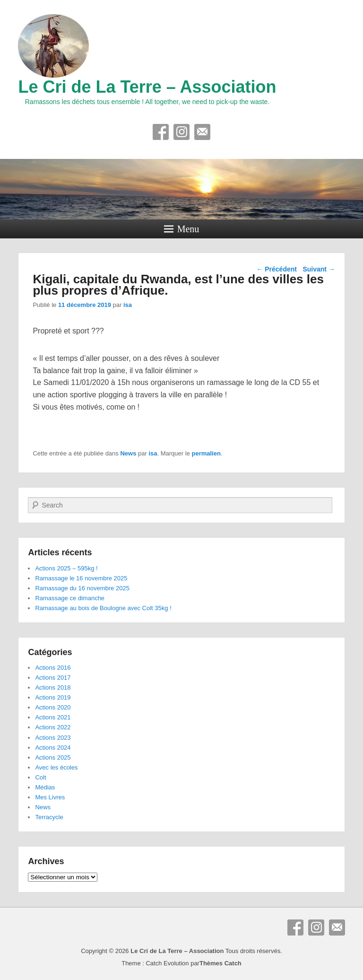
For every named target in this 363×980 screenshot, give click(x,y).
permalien (206, 453)
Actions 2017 (53, 678)
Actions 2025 (53, 757)
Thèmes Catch (220, 963)
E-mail (202, 132)
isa (128, 305)
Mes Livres (50, 797)
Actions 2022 (53, 727)
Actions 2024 (53, 748)
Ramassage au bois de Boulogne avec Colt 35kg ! (103, 608)
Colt (40, 777)
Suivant (319, 269)
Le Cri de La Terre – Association (147, 87)
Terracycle (49, 817)
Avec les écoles (56, 767)
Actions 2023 (53, 738)
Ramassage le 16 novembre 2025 (81, 578)
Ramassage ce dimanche (70, 598)
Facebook (161, 132)
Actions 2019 (53, 697)
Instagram (181, 132)
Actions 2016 (53, 668)
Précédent (277, 269)
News (128, 453)
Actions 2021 (53, 717)
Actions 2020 (53, 707)
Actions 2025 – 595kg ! (66, 568)
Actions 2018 (53, 687)
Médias (45, 787)
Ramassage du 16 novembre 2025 (82, 588)
